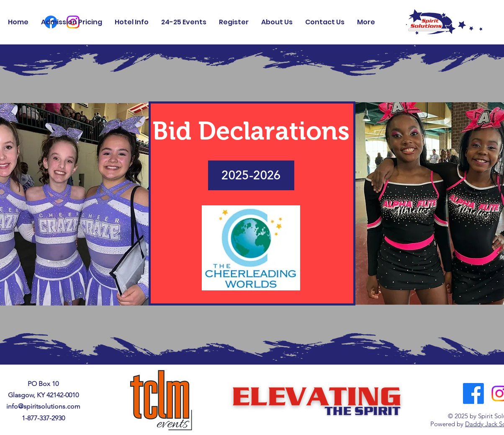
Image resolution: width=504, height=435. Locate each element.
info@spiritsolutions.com (43, 406)
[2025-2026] (251, 175)
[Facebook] (473, 394)
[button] (277, 22)
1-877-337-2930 (43, 418)
